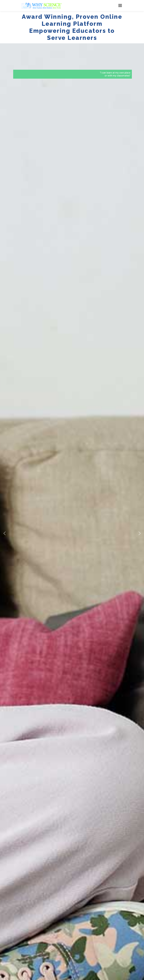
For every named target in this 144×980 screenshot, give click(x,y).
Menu (120, 5)
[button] (5, 533)
